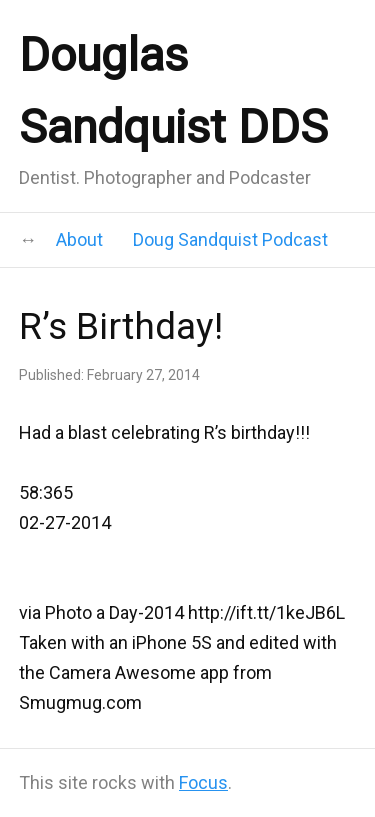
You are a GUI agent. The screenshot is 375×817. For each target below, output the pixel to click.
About (79, 239)
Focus (203, 782)
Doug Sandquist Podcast (230, 239)
